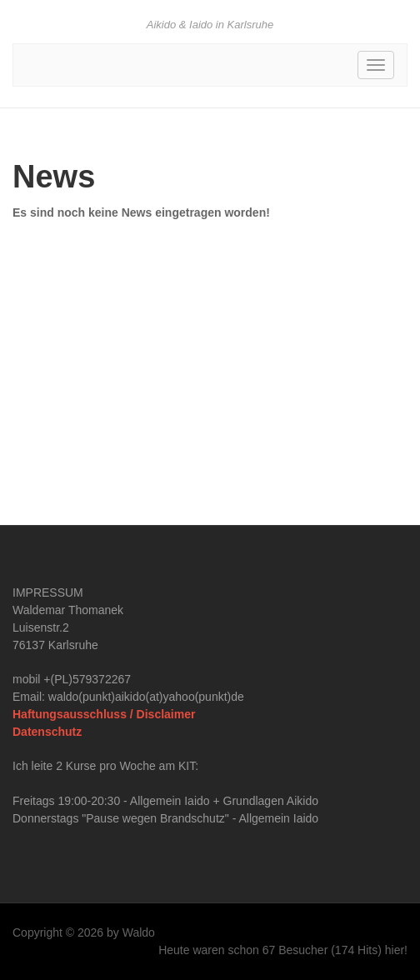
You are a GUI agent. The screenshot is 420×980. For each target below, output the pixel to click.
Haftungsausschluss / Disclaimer (104, 714)
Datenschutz (47, 732)
